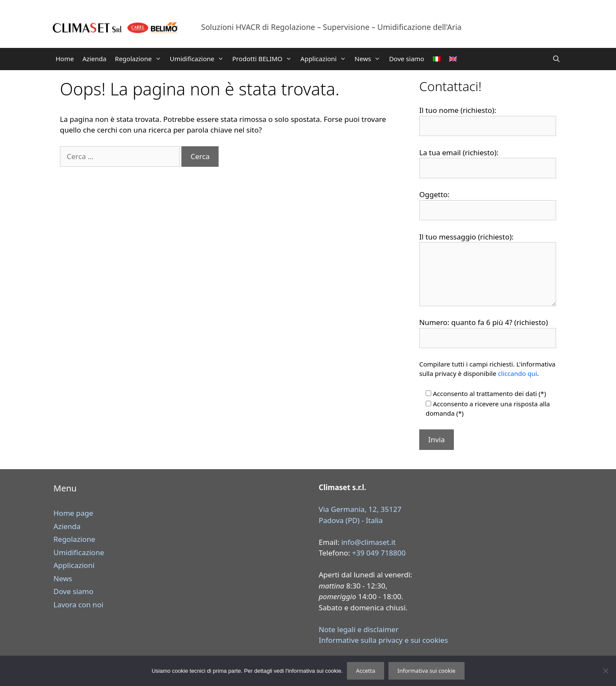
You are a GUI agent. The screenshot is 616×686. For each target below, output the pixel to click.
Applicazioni (325, 59)
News (370, 59)
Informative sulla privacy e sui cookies (383, 640)
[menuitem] (437, 59)
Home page (73, 513)
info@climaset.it (369, 542)
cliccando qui (518, 373)
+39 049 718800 (379, 553)
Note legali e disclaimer (358, 629)
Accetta (366, 671)
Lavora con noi (78, 605)
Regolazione (140, 59)
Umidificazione (199, 59)
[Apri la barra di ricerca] (556, 59)
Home (65, 59)
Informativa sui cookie (426, 671)
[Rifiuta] (605, 671)
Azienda (95, 59)
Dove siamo (406, 59)
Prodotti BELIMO (264, 59)
